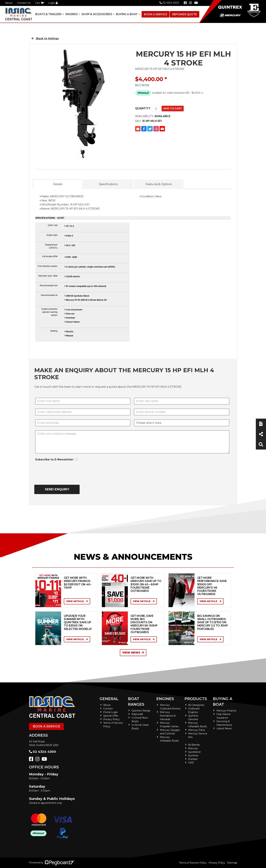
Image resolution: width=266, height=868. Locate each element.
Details (58, 184)
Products (196, 699)
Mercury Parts (196, 730)
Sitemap (232, 863)
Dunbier (193, 759)
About (9, 3)
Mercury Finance (226, 711)
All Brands (194, 745)
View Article (77, 601)
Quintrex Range (141, 711)
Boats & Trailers (48, 14)
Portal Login (111, 712)
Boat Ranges (136, 702)
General (109, 699)
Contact (108, 709)
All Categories (196, 705)
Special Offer (111, 716)
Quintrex (193, 755)
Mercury (193, 748)
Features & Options (159, 184)
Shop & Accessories (97, 14)
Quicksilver (194, 752)
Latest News (224, 728)
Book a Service (155, 14)
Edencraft (137, 714)
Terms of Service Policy (193, 863)
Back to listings (45, 38)
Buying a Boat (127, 14)
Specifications (108, 184)
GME (191, 763)
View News (133, 653)
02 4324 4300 (169, 3)
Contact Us (24, 3)
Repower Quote (185, 14)
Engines (72, 14)
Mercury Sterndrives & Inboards (168, 716)
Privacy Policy (111, 719)
